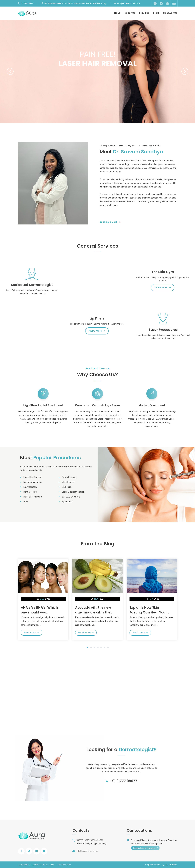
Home (117, 13)
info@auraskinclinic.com (129, 3)
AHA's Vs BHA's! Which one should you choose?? (39, 612)
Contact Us (170, 13)
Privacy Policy (64, 865)
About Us (130, 13)
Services (144, 13)
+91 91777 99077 (121, 781)
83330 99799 (97, 840)
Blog (156, 13)
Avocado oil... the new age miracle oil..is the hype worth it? (93, 612)
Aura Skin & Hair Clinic (44, 865)
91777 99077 (27, 3)
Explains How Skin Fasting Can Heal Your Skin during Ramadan (148, 612)
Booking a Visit (110, 222)
